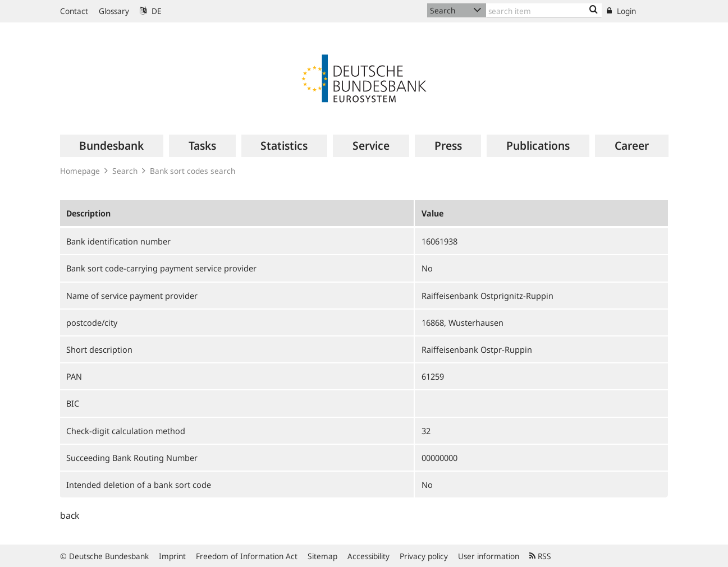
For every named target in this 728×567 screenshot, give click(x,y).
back (70, 515)
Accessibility (368, 556)
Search (125, 171)
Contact (74, 11)
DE (151, 11)
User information (489, 556)
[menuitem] (112, 146)
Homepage (80, 171)
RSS (540, 556)
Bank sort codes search (193, 171)
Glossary (114, 11)
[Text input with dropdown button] (544, 10)
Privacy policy (424, 556)
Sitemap (322, 556)
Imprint (172, 556)
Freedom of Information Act (247, 556)
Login (621, 11)
